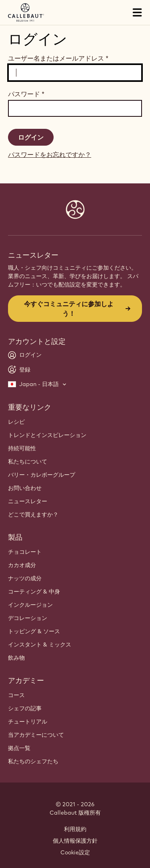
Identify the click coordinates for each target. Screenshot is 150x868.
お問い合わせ (25, 488)
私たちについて (28, 461)
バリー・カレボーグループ (42, 475)
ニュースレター (28, 501)
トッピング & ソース (34, 631)
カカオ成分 (22, 565)
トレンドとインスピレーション (47, 435)
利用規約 (75, 829)
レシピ (16, 422)
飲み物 (16, 658)
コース (16, 695)
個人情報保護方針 (75, 841)
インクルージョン (30, 605)
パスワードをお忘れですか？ (50, 154)
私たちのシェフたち (33, 761)
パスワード (26, 94)
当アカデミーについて (36, 735)
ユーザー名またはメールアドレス (58, 58)
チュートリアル (28, 722)
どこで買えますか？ (33, 514)
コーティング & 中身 (34, 592)
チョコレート (25, 552)
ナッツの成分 (25, 578)
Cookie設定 (75, 852)
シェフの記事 (25, 708)
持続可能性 (22, 448)
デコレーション (28, 618)
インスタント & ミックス (40, 644)
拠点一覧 (19, 748)
